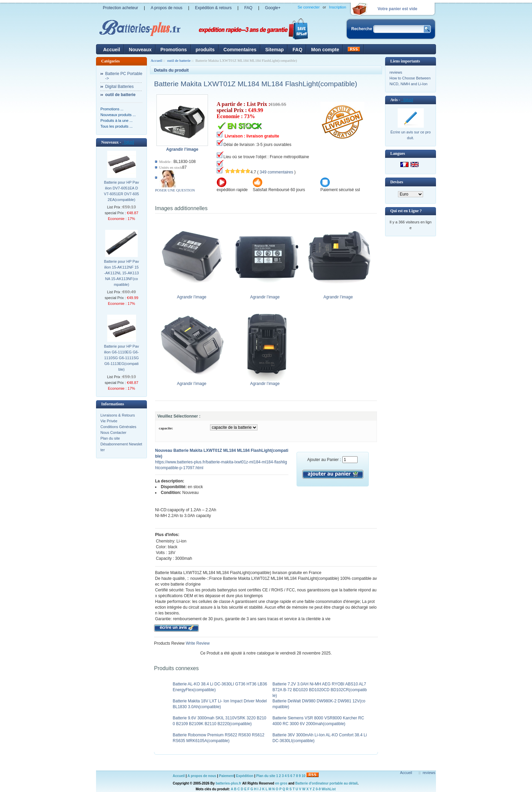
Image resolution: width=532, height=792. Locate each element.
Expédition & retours (213, 8)
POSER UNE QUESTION (175, 190)
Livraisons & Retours (118, 415)
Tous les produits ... (117, 126)
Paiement (227, 776)
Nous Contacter (113, 432)
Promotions (174, 50)
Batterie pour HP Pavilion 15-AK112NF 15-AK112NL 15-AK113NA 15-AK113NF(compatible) (121, 273)
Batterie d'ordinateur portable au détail (326, 783)
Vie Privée (109, 421)
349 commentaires (276, 172)
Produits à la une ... (117, 121)
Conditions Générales (118, 427)
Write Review (197, 643)
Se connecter (309, 7)
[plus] (128, 142)
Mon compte (325, 50)
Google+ (273, 8)
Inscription (338, 7)
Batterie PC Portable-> (124, 76)
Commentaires (240, 50)
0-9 (318, 789)
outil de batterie (179, 60)
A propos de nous (166, 8)
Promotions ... (112, 109)
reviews (396, 72)
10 (303, 776)
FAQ (248, 8)
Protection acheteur (120, 8)
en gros (281, 783)
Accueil (112, 50)
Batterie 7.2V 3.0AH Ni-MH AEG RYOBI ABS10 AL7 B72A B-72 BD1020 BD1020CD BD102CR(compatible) (320, 690)
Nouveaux (140, 50)
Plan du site (110, 438)
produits (205, 50)
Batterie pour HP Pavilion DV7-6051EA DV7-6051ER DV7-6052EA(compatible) (121, 191)
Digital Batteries (119, 87)
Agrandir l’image (193, 295)
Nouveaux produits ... (118, 115)
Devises (397, 182)
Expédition (245, 776)
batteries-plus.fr (229, 783)
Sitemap (274, 50)
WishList (329, 789)
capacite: (166, 428)
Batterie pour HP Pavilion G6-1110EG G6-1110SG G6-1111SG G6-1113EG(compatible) (121, 358)
